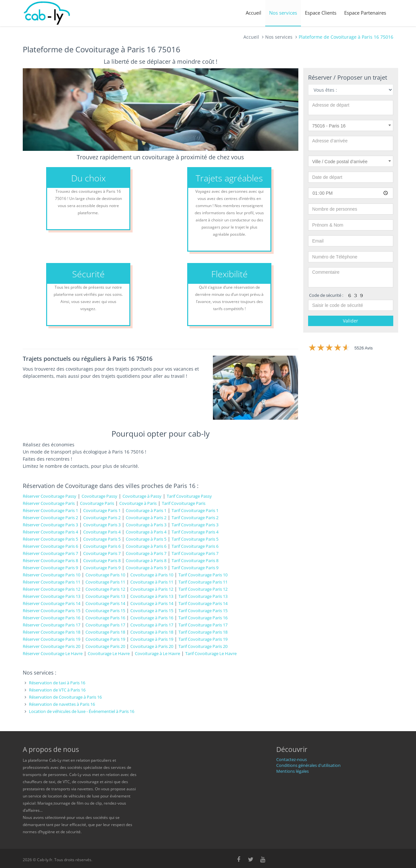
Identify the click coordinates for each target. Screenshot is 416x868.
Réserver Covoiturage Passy (50, 496)
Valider (351, 321)
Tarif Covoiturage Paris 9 (195, 568)
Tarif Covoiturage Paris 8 (195, 560)
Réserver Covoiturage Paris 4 (50, 532)
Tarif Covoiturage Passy (189, 496)
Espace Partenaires (365, 13)
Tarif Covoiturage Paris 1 (195, 510)
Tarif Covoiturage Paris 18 (203, 632)
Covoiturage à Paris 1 (146, 510)
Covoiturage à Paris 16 (152, 618)
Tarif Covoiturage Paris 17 (203, 625)
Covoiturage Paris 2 (102, 518)
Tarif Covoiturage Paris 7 (195, 553)
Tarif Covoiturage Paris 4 (195, 532)
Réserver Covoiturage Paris (49, 503)
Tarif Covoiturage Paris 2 (195, 518)
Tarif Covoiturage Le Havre (211, 653)
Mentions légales (292, 771)
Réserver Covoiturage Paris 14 (52, 603)
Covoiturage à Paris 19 (152, 639)
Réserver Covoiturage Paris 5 (50, 539)
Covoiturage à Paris (138, 503)
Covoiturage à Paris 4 (146, 532)
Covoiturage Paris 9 (102, 568)
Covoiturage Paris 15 (105, 611)
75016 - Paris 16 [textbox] (329, 126)
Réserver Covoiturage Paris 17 (52, 625)
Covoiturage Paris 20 (105, 646)
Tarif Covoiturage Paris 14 (203, 603)
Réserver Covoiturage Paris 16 (52, 618)
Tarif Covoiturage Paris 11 (203, 582)
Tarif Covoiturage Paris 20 (203, 646)
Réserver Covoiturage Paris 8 (50, 560)
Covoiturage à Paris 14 (152, 603)
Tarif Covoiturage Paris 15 (203, 611)
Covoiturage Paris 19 (105, 639)
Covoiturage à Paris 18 (152, 632)
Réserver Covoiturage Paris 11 (52, 582)
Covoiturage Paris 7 (102, 553)
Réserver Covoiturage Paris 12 (52, 589)
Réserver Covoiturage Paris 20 (52, 646)
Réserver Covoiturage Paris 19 (52, 639)
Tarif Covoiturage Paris (184, 503)
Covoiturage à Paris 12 (152, 589)
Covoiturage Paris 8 (102, 560)
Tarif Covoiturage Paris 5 (195, 539)
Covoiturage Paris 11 (105, 582)
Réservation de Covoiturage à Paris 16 (65, 697)
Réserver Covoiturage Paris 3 (50, 525)
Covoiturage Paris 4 (102, 532)
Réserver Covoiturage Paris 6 (50, 546)
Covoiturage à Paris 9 (146, 568)
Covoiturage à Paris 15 (152, 611)
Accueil (253, 13)
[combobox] (351, 125)
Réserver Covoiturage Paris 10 (52, 575)
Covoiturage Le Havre (109, 653)
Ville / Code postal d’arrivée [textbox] (340, 162)
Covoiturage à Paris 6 (146, 546)
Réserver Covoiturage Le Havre (53, 653)
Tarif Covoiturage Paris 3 (195, 525)
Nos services (283, 13)
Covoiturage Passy (99, 496)
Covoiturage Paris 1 (102, 510)
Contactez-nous (292, 759)
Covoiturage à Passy (142, 496)
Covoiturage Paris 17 (105, 625)
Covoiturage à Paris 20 (152, 646)
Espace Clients (321, 13)
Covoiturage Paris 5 (102, 539)
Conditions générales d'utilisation (308, 765)
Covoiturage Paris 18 (105, 632)
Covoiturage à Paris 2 (146, 518)
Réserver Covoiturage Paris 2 (50, 518)
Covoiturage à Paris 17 (152, 625)
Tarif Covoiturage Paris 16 (203, 618)
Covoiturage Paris (97, 503)
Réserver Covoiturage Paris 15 (52, 611)
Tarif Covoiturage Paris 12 (203, 589)
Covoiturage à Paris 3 (146, 525)
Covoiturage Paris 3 (102, 525)
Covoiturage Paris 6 (102, 546)
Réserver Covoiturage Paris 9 (50, 568)
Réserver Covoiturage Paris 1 (50, 510)
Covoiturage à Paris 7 (146, 553)
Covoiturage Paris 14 (105, 603)
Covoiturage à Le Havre (157, 653)
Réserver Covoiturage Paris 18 (52, 632)
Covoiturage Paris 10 (105, 575)
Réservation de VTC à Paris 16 (57, 690)
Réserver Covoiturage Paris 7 (50, 553)
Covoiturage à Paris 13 (152, 596)
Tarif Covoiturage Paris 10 (203, 575)
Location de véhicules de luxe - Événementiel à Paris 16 (82, 711)
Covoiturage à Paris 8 (146, 560)
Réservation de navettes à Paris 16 (62, 704)
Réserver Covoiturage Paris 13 (52, 596)
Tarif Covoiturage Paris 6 (195, 546)
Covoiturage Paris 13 (105, 596)
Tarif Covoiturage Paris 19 (203, 639)
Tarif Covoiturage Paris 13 (203, 596)
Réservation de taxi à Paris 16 (57, 683)
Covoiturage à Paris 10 (152, 575)
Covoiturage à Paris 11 (152, 582)
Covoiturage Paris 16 (105, 618)
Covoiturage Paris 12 (105, 589)
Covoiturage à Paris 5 (146, 539)
